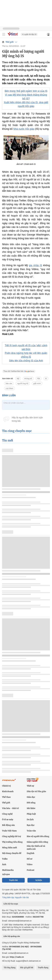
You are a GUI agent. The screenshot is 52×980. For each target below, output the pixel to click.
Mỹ (18, 379)
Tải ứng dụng (10, 968)
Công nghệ (7, 814)
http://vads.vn (17, 957)
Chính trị (6, 786)
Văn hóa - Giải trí (10, 808)
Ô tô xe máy (8, 819)
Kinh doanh (8, 791)
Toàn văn (31, 831)
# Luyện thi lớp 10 (29, 34)
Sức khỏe (31, 808)
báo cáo (9, 383)
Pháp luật (31, 814)
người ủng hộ (23, 383)
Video (30, 864)
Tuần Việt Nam (9, 831)
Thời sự (30, 786)
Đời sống (31, 803)
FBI (39, 379)
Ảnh (4, 864)
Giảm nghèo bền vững (37, 842)
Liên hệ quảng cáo (12, 936)
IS (46, 379)
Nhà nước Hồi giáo (24, 129)
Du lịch (30, 819)
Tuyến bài (13, 880)
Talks (5, 859)
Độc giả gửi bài (27, 968)
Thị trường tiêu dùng (12, 842)
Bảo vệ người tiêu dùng (38, 836)
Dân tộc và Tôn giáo (36, 791)
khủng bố (28, 379)
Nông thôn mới (9, 848)
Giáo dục (31, 797)
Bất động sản (8, 825)
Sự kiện (39, 880)
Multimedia (8, 870)
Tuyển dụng (43, 968)
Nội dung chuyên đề (12, 853)
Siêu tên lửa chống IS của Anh (26, 361)
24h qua (6, 874)
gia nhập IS (36, 265)
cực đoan (9, 388)
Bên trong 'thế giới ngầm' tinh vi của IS (26, 91)
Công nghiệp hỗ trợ (12, 836)
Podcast (31, 870)
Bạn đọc (31, 825)
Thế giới (10, 42)
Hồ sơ (30, 859)
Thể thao (6, 797)
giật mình (37, 383)
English (31, 853)
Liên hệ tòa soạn (11, 904)
